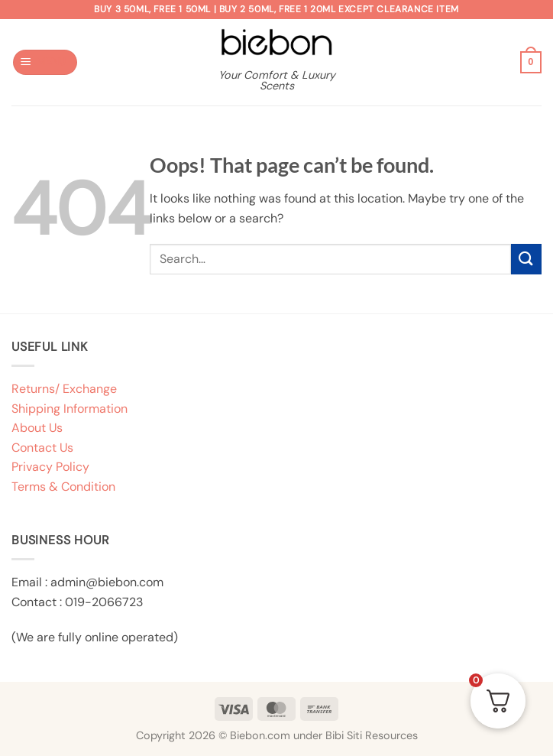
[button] (45, 62)
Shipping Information (70, 409)
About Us (37, 428)
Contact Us (42, 448)
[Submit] (526, 259)
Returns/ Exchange (64, 389)
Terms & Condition (63, 487)
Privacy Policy (50, 467)
